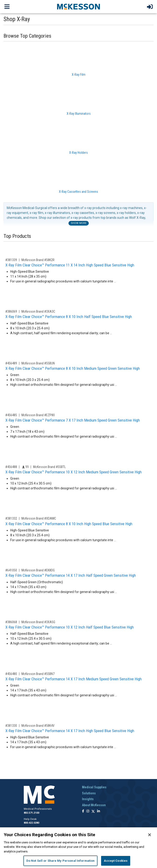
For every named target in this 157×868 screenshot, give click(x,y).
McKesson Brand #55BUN (38, 363)
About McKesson (94, 805)
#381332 (11, 518)
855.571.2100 (31, 813)
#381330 (11, 726)
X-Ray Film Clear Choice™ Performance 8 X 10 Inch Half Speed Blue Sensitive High (69, 317)
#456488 (11, 467)
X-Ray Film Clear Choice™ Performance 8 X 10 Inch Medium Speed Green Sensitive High (73, 368)
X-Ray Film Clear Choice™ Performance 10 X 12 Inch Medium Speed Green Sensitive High (73, 472)
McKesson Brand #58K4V (38, 726)
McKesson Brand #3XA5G (38, 622)
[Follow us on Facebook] (83, 811)
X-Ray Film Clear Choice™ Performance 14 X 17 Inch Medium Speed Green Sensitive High (73, 679)
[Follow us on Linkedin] (99, 811)
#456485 (11, 415)
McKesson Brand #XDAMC (39, 518)
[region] (78, 848)
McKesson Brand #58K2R (38, 260)
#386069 (11, 311)
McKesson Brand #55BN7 (38, 674)
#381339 (11, 260)
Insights (88, 799)
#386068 (11, 622)
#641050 (11, 570)
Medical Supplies (94, 787)
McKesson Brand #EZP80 (38, 415)
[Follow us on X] (93, 811)
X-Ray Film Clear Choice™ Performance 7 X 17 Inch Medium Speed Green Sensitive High (73, 420)
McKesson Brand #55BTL (49, 467)
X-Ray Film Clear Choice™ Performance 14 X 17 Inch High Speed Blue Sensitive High (70, 731)
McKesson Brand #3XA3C (38, 311)
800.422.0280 (31, 823)
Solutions (89, 793)
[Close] (150, 835)
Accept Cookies (116, 861)
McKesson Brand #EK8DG (38, 570)
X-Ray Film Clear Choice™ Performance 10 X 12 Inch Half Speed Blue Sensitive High (70, 627)
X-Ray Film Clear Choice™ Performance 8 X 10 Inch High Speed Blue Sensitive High (69, 524)
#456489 (11, 363)
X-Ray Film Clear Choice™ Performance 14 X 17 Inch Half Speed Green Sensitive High (71, 575)
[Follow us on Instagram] (88, 811)
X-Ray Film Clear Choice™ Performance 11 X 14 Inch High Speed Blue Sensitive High (70, 265)
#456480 (11, 674)
